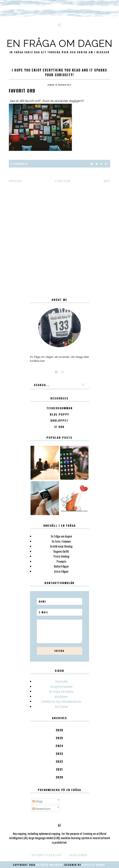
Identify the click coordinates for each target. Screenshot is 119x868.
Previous (16, 181)
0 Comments (19, 164)
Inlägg (37, 801)
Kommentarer (41, 808)
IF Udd (59, 427)
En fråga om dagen (60, 43)
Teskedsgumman (59, 408)
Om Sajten (61, 706)
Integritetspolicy (61, 686)
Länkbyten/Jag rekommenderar (61, 701)
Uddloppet (59, 421)
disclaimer (61, 696)
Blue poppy (59, 414)
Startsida (63, 181)
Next (107, 181)
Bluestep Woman (94, 865)
